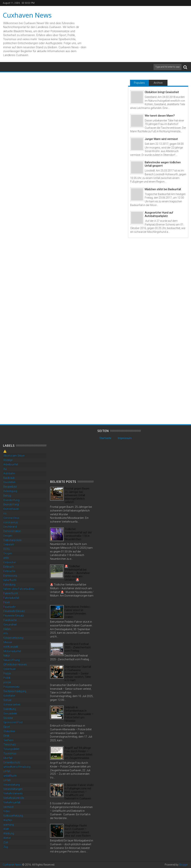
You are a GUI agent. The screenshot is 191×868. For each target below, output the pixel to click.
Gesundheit (10, 625)
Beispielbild (10, 487)
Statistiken (9, 731)
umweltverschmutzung (17, 767)
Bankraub (9, 478)
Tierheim (8, 740)
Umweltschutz (12, 762)
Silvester (8, 718)
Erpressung (10, 576)
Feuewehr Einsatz (14, 616)
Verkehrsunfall (12, 802)
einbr (6, 558)
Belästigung (10, 491)
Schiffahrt (9, 696)
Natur (7, 656)
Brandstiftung (11, 500)
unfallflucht (10, 776)
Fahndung (9, 585)
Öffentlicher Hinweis (15, 665)
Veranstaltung (12, 785)
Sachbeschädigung (15, 691)
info (6, 633)
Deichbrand (10, 527)
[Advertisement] (78, 452)
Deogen (8, 536)
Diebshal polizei (12, 540)
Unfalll (7, 780)
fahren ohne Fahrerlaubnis (19, 589)
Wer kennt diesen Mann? (160, 116)
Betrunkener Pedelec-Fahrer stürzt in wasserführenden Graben (78, 612)
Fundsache (10, 620)
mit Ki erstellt (11, 647)
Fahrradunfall (11, 598)
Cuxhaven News (27, 15)
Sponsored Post (13, 722)
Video (7, 811)
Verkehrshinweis (13, 793)
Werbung (9, 833)
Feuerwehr (10, 607)
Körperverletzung (13, 638)
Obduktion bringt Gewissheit (162, 92)
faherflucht (10, 580)
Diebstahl (9, 544)
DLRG (7, 549)
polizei (7, 682)
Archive (158, 83)
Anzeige (8, 460)
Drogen (8, 553)
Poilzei (7, 674)
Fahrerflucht (11, 593)
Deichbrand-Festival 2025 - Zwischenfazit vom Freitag (78, 647)
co (5, 513)
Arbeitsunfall (11, 464)
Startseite (105, 438)
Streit (6, 736)
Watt (6, 829)
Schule (7, 700)
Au (5, 469)
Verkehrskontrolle (14, 798)
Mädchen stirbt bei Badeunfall (163, 189)
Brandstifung (11, 504)
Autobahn (9, 473)
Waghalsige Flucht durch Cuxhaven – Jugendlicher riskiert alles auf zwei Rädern (78, 831)
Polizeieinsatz (11, 687)
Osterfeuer (10, 669)
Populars (139, 83)
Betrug (7, 496)
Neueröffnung (12, 660)
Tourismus (10, 753)
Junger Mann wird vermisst (161, 139)
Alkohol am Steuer (14, 456)
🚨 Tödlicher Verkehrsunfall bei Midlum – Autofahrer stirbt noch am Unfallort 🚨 (77, 573)
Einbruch (9, 567)
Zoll (6, 842)
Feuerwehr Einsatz (14, 611)
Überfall (8, 758)
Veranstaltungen (13, 789)
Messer (8, 642)
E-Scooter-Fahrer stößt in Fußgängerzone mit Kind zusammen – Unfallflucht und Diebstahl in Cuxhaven (79, 792)
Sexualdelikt (10, 713)
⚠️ (5, 451)
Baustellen (9, 482)
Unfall (7, 771)
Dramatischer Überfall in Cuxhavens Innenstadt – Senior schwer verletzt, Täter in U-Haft (78, 674)
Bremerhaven (11, 509)
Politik (7, 678)
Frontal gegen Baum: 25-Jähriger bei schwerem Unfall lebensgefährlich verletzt (77, 495)
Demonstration (12, 531)
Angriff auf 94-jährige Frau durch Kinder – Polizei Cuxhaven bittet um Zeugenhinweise (78, 753)
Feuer (7, 602)
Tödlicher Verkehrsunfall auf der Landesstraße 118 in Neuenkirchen (78, 534)
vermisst (8, 807)
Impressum (125, 438)
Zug (6, 847)
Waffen (8, 820)
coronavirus (11, 522)
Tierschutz (10, 745)
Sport (7, 727)
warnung (9, 825)
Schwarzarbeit (12, 705)
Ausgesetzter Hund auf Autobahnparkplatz (159, 214)
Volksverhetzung (13, 816)
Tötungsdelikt (11, 749)
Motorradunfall (12, 651)
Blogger (184, 865)
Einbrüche (9, 571)
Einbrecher (10, 562)
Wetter (7, 838)
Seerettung (10, 709)
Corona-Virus (11, 518)
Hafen (7, 629)
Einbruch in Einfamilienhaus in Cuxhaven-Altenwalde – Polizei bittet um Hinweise (79, 714)
